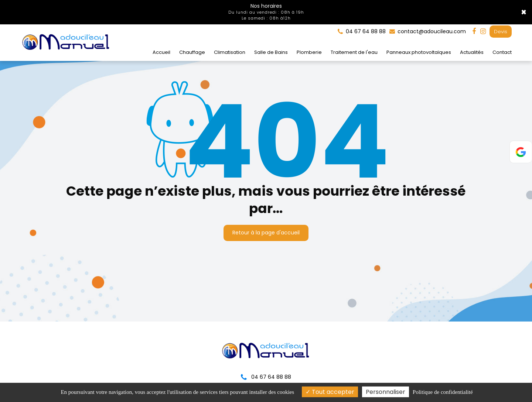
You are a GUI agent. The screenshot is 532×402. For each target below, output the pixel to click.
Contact (502, 52)
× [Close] (524, 12)
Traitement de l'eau (354, 52)
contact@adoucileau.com (428, 31)
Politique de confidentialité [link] (443, 392)
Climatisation (230, 52)
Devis (501, 32)
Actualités (472, 52)
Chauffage (192, 52)
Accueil (161, 52)
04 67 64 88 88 (266, 377)
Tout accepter (330, 392)
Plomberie (309, 52)
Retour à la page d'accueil (266, 233)
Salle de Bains (271, 52)
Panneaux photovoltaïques (419, 52)
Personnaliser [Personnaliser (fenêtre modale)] (386, 392)
